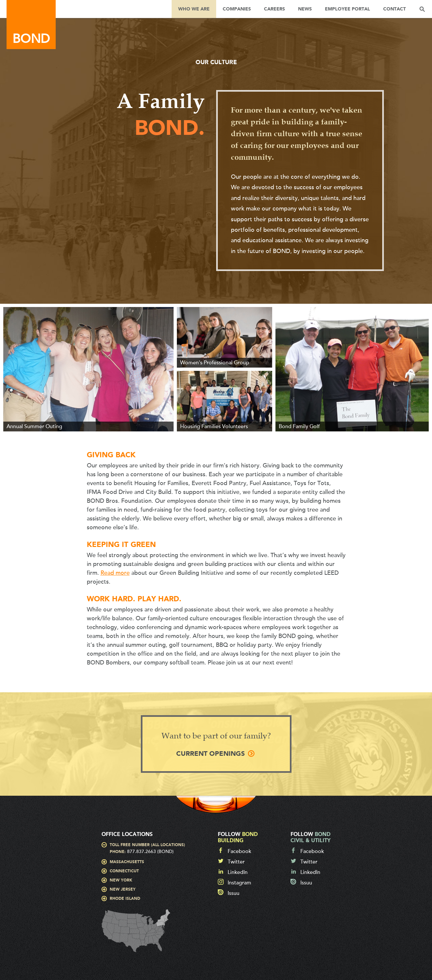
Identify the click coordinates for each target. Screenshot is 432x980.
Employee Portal (347, 9)
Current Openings (210, 754)
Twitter (236, 862)
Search (422, 9)
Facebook (239, 851)
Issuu (234, 893)
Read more (115, 573)
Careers (274, 9)
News (305, 9)
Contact (394, 9)
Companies (237, 9)
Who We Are (194, 9)
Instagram (239, 883)
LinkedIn (238, 872)
